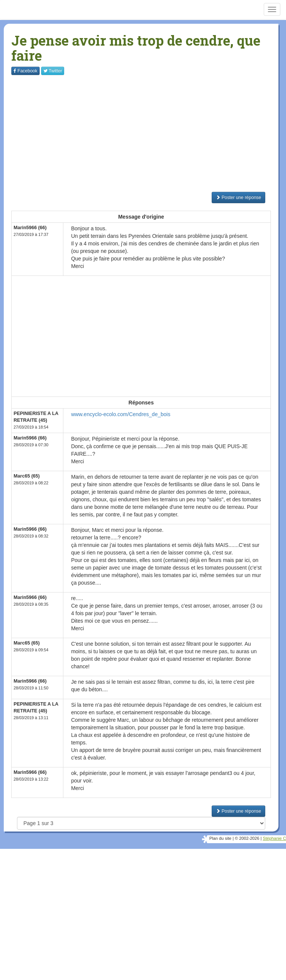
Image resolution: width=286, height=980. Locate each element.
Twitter (53, 71)
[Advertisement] (149, 133)
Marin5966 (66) (30, 228)
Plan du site (220, 838)
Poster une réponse (238, 198)
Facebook (25, 71)
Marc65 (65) (27, 476)
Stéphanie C (274, 838)
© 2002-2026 (247, 838)
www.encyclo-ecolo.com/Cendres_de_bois (121, 414)
